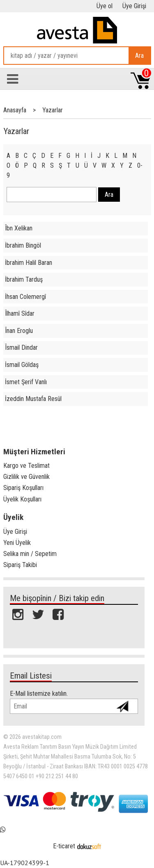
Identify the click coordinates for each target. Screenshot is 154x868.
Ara (139, 56)
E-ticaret (64, 846)
